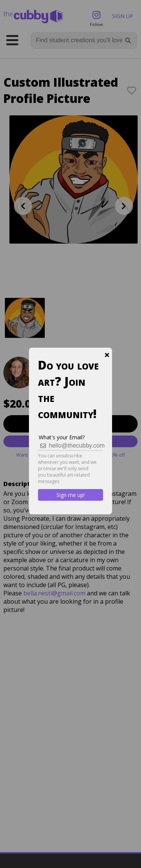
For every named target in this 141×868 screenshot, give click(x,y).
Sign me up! (70, 495)
